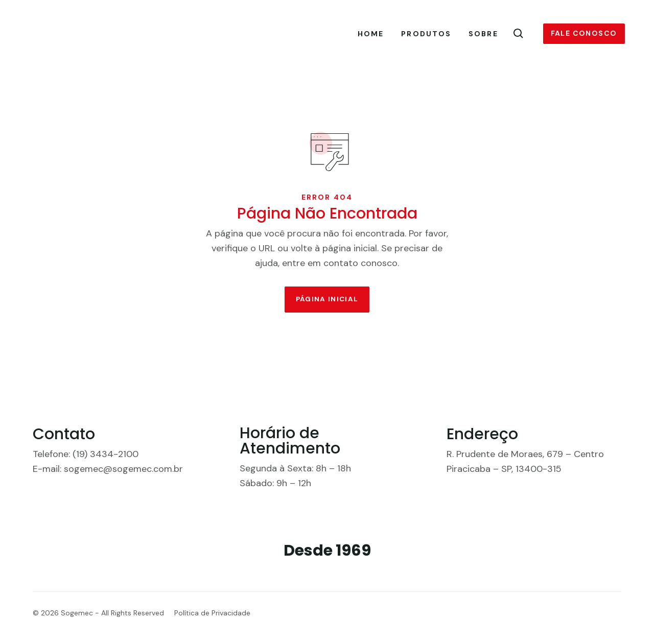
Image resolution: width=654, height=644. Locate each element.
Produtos (426, 34)
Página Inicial (327, 307)
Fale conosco (584, 34)
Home (371, 34)
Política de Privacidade (212, 622)
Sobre (483, 34)
